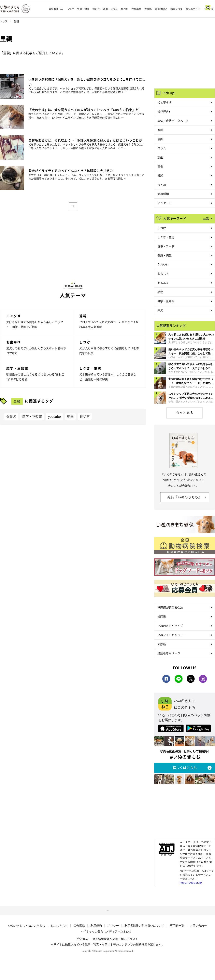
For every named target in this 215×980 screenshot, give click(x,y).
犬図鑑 (148, 9)
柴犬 (160, 310)
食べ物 (125, 9)
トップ (4, 21)
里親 (17, 401)
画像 (160, 166)
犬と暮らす (164, 102)
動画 (70, 416)
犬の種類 (163, 194)
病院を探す (176, 9)
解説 (160, 175)
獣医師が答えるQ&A (170, 607)
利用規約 (96, 926)
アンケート (164, 203)
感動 (160, 292)
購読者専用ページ (169, 653)
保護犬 (11, 416)
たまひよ (126, 931)
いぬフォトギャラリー (172, 635)
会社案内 (83, 939)
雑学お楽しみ (56, 9)
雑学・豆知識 (32, 416)
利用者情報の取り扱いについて (144, 926)
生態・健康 (83, 9)
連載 (160, 130)
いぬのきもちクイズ (170, 626)
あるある (163, 283)
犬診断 (162, 644)
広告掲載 (79, 926)
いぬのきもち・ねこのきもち (27, 926)
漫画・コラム (110, 9)
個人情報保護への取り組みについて (115, 939)
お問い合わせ (198, 926)
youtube (54, 416)
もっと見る (185, 412)
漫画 (160, 139)
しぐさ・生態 (166, 237)
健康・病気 (164, 255)
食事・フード (166, 246)
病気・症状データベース (173, 121)
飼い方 (96, 9)
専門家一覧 (177, 926)
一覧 (206, 218)
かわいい (163, 264)
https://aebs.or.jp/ (191, 883)
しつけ (70, 9)
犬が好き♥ (164, 111)
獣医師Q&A (161, 9)
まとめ (162, 185)
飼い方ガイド (193, 9)
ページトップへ (107, 911)
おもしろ (163, 274)
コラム (162, 148)
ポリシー (113, 926)
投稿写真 (136, 9)
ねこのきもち (59, 926)
